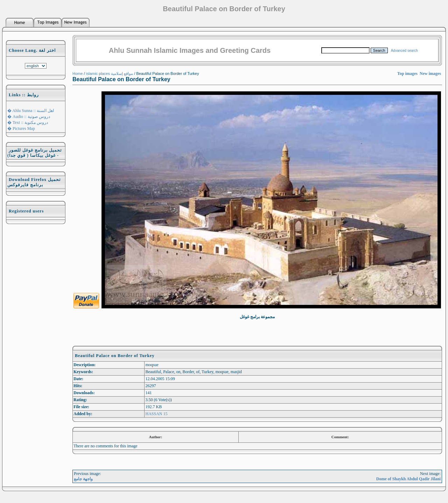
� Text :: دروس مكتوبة (28, 123)
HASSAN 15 (156, 414)
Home (78, 74)
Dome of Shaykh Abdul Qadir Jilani (408, 479)
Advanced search (404, 51)
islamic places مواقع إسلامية (110, 74)
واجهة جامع (83, 479)
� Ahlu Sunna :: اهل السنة (31, 111)
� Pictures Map (21, 128)
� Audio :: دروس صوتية (29, 117)
